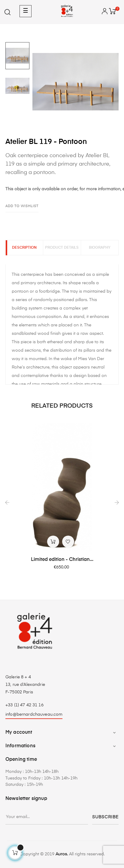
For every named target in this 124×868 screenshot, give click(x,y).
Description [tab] (24, 248)
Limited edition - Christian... (62, 560)
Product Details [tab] (62, 248)
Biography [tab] (100, 248)
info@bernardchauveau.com (34, 714)
